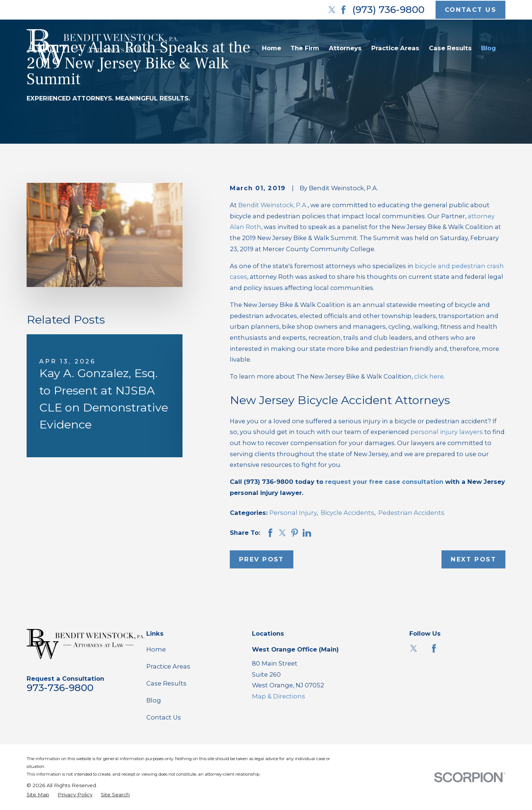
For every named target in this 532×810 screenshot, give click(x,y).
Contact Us (164, 717)
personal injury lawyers (447, 432)
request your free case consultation (384, 482)
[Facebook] (343, 10)
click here (429, 376)
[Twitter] (332, 10)
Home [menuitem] (272, 48)
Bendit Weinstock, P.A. (273, 205)
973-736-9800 (60, 688)
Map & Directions (279, 696)
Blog (154, 700)
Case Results (166, 683)
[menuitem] (38, 795)
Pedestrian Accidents (411, 513)
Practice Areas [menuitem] (395, 48)
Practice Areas (168, 666)
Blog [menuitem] (488, 48)
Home (156, 649)
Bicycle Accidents (347, 513)
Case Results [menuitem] (450, 48)
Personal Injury (293, 513)
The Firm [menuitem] (305, 48)
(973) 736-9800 (388, 10)
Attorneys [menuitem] (345, 48)
